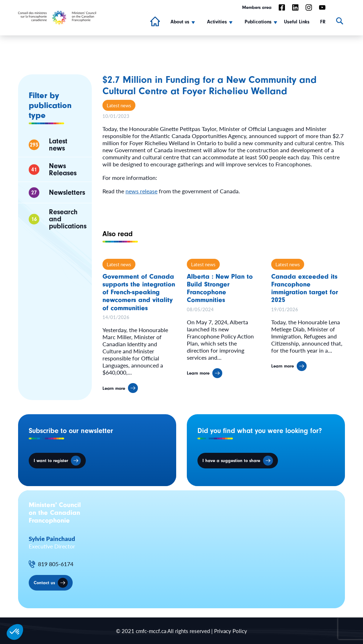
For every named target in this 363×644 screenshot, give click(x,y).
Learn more (114, 391)
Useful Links (297, 22)
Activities (217, 22)
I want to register (51, 460)
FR (323, 22)
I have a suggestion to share (231, 460)
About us (180, 22)
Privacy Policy (231, 631)
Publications (258, 22)
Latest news (119, 105)
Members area (257, 7)
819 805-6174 (56, 564)
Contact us (44, 583)
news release (141, 191)
